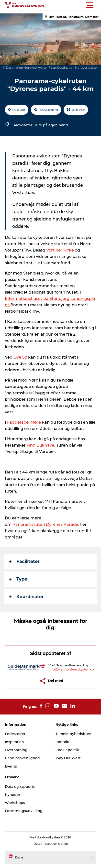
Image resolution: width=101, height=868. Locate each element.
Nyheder (13, 795)
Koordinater (26, 597)
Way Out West (68, 758)
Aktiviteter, (24, 125)
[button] (73, 5)
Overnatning (16, 750)
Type (18, 579)
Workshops (15, 803)
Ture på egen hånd (51, 125)
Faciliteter (24, 561)
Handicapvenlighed (22, 758)
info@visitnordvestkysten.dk (71, 669)
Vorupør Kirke (60, 250)
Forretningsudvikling (24, 811)
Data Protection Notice (51, 844)
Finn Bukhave (40, 445)
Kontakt (63, 742)
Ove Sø (20, 357)
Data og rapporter (21, 787)
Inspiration (14, 742)
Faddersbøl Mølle (24, 422)
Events (11, 766)
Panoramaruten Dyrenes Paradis (46, 524)
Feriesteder (15, 734)
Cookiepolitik (67, 750)
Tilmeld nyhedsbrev (73, 734)
